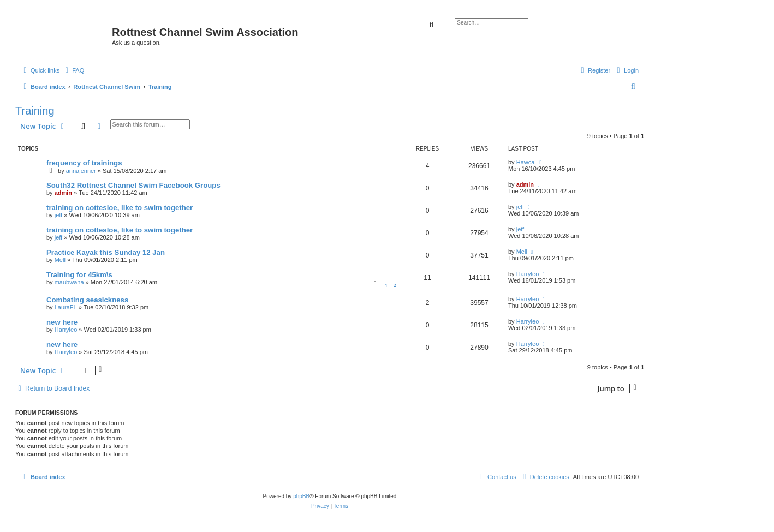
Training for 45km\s (79, 275)
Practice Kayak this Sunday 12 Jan (106, 252)
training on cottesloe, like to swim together (120, 208)
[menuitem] (73, 70)
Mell (60, 260)
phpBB (301, 496)
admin (63, 193)
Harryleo (528, 274)
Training (35, 111)
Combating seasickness (87, 300)
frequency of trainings (84, 163)
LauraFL (66, 307)
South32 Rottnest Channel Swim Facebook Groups (133, 185)
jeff (58, 215)
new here (62, 322)
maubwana (69, 282)
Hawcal (526, 162)
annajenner (81, 171)
